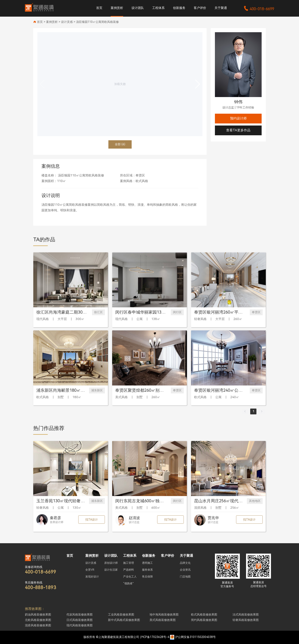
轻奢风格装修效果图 (246, 620)
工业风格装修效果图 (121, 614)
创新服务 (179, 8)
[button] (198, 84)
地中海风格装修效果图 (164, 614)
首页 (99, 8)
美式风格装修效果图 (163, 620)
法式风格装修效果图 (246, 614)
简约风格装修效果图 (204, 620)
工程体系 (158, 8)
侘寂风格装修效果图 (80, 614)
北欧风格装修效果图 (38, 620)
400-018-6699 (259, 9)
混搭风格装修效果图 (38, 625)
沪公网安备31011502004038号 (195, 637)
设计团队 (138, 8)
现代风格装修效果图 (80, 625)
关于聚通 (221, 8)
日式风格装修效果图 (80, 620)
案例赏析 (117, 8)
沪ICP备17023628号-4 (155, 637)
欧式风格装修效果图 (204, 614)
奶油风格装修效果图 (38, 614)
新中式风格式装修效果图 (124, 620)
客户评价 (200, 8)
